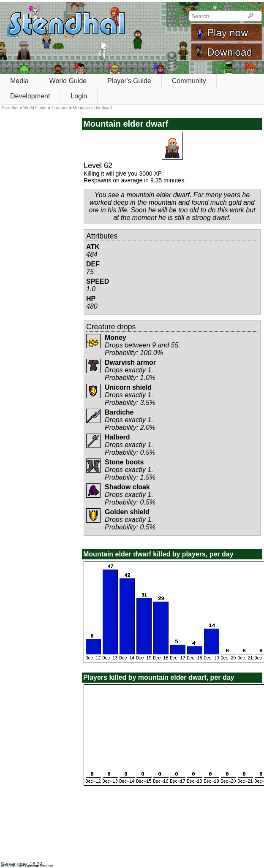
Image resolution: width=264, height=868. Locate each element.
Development (30, 96)
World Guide (68, 81)
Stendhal (10, 108)
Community (189, 81)
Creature (60, 108)
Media (19, 81)
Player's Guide (129, 81)
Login (79, 96)
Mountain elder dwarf (92, 108)
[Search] (251, 16)
